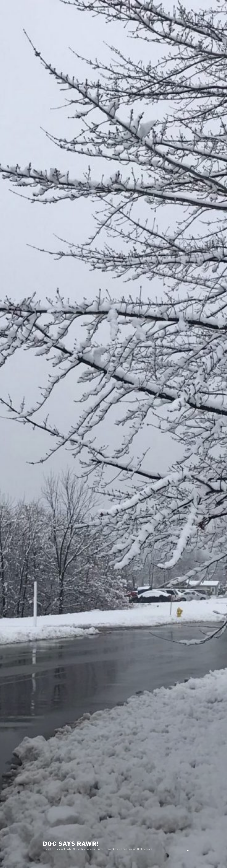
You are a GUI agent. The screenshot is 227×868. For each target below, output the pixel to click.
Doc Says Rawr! (71, 842)
